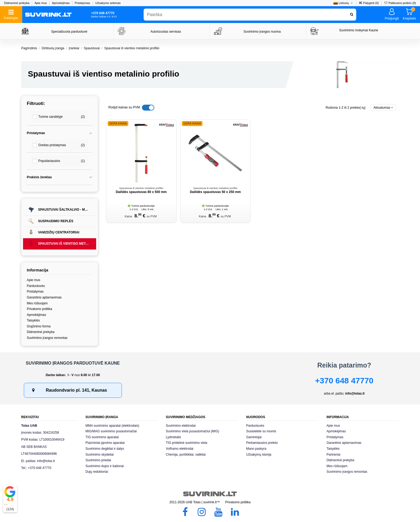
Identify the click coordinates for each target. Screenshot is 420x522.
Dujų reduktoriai (97, 472)
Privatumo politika (40, 309)
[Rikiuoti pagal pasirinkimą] (383, 107)
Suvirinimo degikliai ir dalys (105, 449)
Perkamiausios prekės (262, 443)
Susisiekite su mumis (261, 431)
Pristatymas (83, 3)
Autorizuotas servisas (166, 32)
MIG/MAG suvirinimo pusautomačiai (111, 431)
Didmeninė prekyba (17, 3)
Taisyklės (33, 320)
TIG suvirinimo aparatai (102, 437)
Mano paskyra (256, 449)
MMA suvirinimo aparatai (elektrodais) (112, 426)
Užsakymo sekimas (108, 3)
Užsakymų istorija (259, 455)
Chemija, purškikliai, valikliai (186, 455)
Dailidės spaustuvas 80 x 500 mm (141, 192)
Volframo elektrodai (180, 449)
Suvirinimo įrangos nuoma (262, 32)
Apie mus (41, 3)
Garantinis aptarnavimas (44, 297)
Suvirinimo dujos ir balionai (105, 466)
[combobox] (250, 15)
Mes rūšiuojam (37, 303)
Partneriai (333, 455)
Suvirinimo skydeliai (100, 455)
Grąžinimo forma (39, 326)
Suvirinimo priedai (98, 460)
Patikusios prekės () (400, 3)
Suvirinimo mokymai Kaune (359, 30)
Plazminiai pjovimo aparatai (105, 443)
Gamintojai (254, 437)
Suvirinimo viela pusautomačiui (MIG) (192, 431)
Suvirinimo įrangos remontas (47, 338)
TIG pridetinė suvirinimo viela (187, 443)
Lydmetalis (173, 437)
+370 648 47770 (344, 381)
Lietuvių (343, 3)
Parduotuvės (36, 286)
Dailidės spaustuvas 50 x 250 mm (215, 192)
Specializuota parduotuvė (69, 32)
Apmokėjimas (61, 3)
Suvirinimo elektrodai (181, 426)
